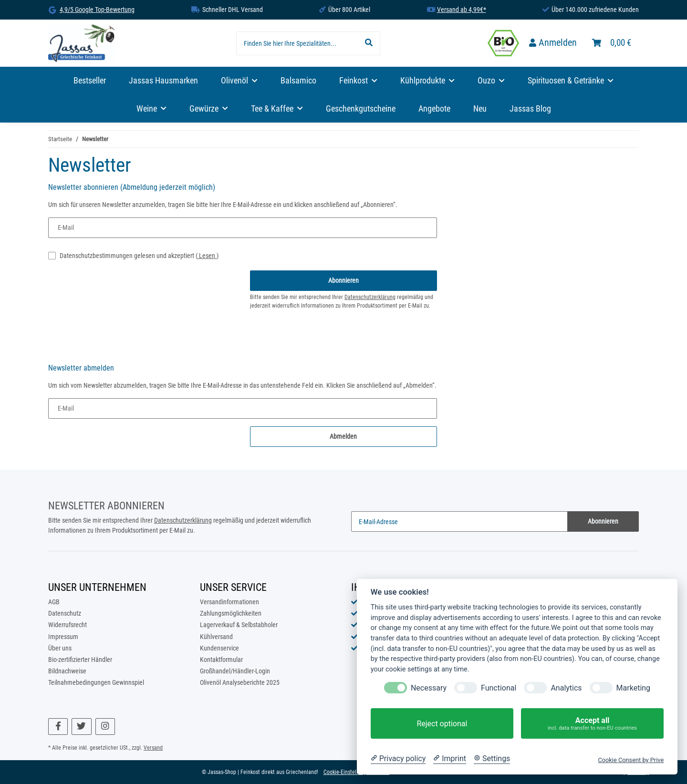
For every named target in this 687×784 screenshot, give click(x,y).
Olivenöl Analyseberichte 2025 (240, 682)
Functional (499, 688)
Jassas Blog (530, 109)
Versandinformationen (229, 602)
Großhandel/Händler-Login (235, 671)
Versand (153, 748)
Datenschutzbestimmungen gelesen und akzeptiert (139, 256)
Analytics (566, 688)
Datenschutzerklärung (370, 297)
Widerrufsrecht (68, 625)
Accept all (592, 724)
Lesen (207, 256)
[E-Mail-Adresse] (459, 521)
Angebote (434, 109)
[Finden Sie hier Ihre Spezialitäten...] (297, 43)
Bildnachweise (67, 671)
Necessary (429, 688)
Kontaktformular (221, 660)
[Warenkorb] (612, 43)
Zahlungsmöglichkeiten (231, 613)
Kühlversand (216, 637)
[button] (553, 43)
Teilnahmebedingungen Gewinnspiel (96, 682)
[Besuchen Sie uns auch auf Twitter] (81, 727)
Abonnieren (603, 521)
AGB (54, 602)
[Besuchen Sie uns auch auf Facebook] (58, 727)
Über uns (60, 648)
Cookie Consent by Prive (631, 760)
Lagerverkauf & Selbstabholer (239, 625)
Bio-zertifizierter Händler (80, 660)
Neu (480, 109)
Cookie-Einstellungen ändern (357, 772)
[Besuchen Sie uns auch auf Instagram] (105, 727)
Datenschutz (65, 613)
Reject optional (442, 724)
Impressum (63, 637)
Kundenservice (219, 648)
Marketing (633, 688)
